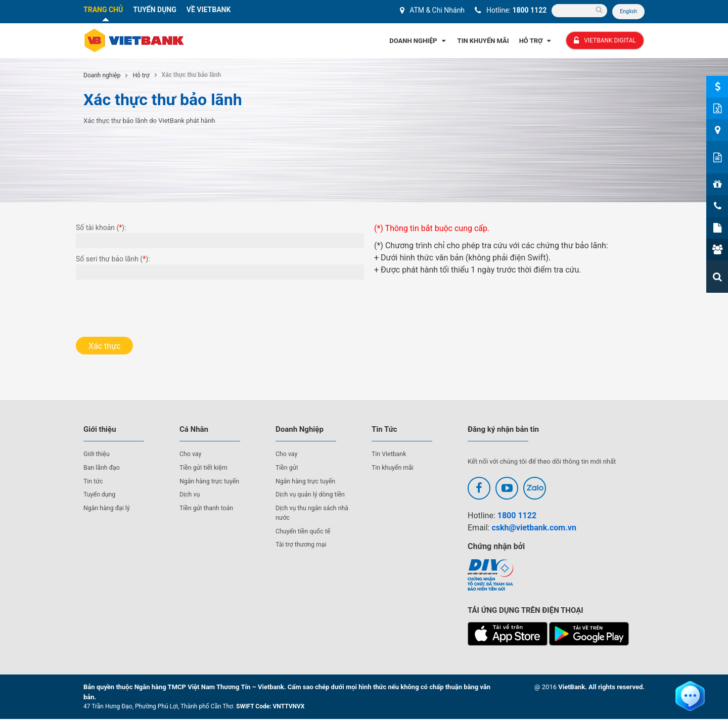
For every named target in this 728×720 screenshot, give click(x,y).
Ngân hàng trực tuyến (211, 482)
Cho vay (191, 455)
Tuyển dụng (100, 495)
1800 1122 (529, 10)
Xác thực (104, 347)
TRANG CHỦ (103, 10)
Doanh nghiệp (102, 76)
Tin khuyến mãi (394, 468)
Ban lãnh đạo (103, 468)
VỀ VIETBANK (209, 10)
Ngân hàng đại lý (108, 508)
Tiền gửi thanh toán (208, 508)
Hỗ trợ (141, 76)
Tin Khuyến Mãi (483, 41)
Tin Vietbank (390, 455)
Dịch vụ (190, 495)
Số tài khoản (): (101, 228)
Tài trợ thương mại (302, 545)
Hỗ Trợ (536, 41)
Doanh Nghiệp (418, 41)
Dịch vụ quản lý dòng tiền (312, 495)
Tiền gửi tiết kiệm (205, 468)
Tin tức (94, 482)
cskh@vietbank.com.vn (534, 528)
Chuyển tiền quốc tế (304, 532)
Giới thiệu (97, 455)
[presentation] (153, 305)
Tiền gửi (287, 468)
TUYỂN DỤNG (155, 10)
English (628, 11)
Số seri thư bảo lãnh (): (113, 259)
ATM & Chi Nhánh (436, 10)
